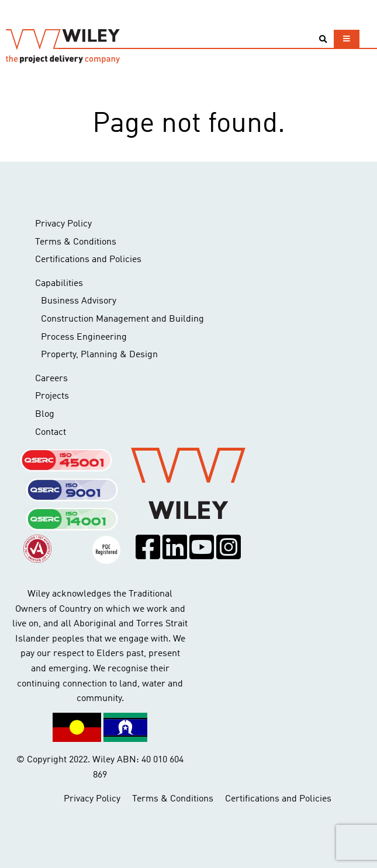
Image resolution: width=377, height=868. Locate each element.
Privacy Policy (63, 224)
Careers (51, 379)
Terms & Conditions (76, 242)
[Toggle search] (323, 39)
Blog (45, 414)
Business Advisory (79, 301)
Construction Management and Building (122, 319)
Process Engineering (84, 337)
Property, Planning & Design (99, 355)
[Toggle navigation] (347, 39)
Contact (51, 433)
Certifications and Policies (88, 260)
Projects (52, 396)
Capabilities (59, 284)
